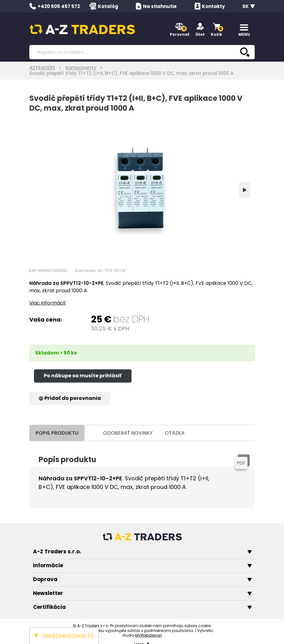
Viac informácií (48, 303)
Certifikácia (142, 607)
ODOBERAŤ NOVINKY (128, 433)
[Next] (245, 190)
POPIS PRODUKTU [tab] (57, 433)
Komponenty (81, 68)
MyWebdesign (149, 635)
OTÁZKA (175, 433)
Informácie (142, 565)
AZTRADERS (42, 68)
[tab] (91, 433)
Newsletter (142, 593)
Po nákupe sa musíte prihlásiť (83, 376)
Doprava (142, 579)
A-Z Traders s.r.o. (142, 552)
